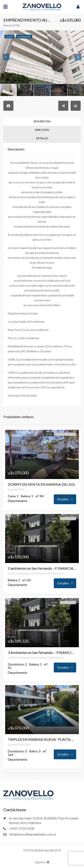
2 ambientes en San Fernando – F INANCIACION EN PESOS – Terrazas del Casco (42, 568)
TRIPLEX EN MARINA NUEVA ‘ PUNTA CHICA (42, 739)
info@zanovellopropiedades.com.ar (33, 834)
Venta (49, 434)
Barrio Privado (66, 434)
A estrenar (68, 518)
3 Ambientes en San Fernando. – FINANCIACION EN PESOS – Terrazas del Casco (42, 653)
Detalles (65, 499)
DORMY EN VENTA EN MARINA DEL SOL (42, 484)
